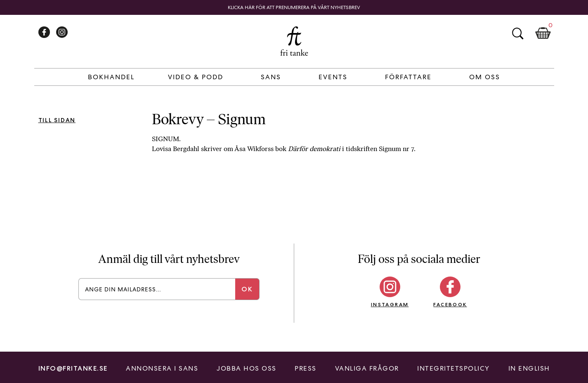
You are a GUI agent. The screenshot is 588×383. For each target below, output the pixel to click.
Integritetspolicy (453, 368)
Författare (408, 77)
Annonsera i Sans (162, 368)
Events (333, 77)
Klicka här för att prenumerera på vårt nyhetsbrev (294, 7)
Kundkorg (543, 33)
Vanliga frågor (367, 368)
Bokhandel (111, 77)
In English (529, 368)
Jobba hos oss (247, 368)
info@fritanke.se (73, 368)
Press (306, 368)
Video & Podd (196, 77)
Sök (517, 33)
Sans (271, 77)
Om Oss (485, 77)
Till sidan (57, 120)
